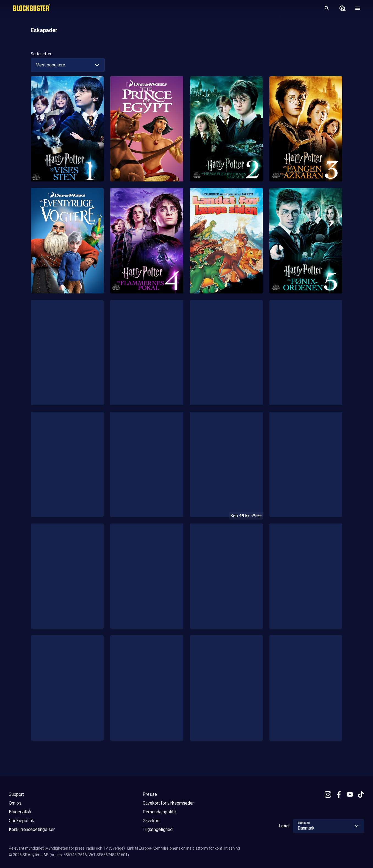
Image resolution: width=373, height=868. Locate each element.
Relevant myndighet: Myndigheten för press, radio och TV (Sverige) (67, 848)
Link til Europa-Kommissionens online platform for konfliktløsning (184, 848)
